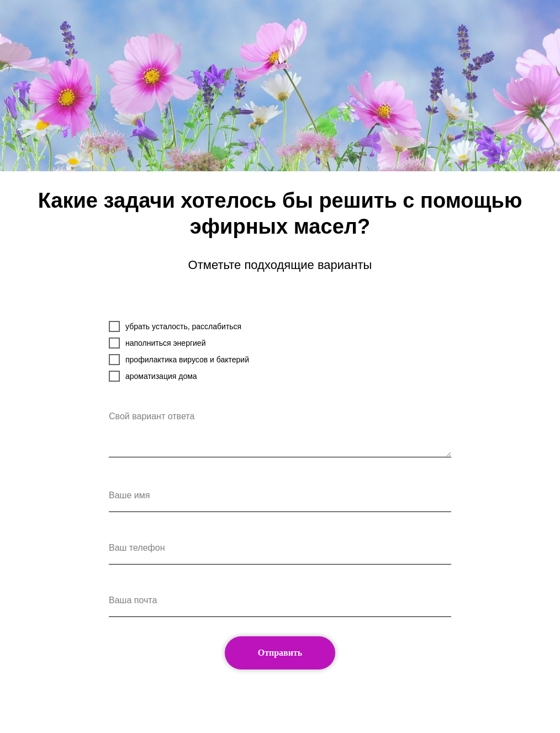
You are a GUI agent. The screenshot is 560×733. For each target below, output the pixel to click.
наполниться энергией (157, 343)
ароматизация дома (153, 376)
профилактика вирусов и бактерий (179, 360)
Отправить (280, 653)
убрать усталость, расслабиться (175, 326)
